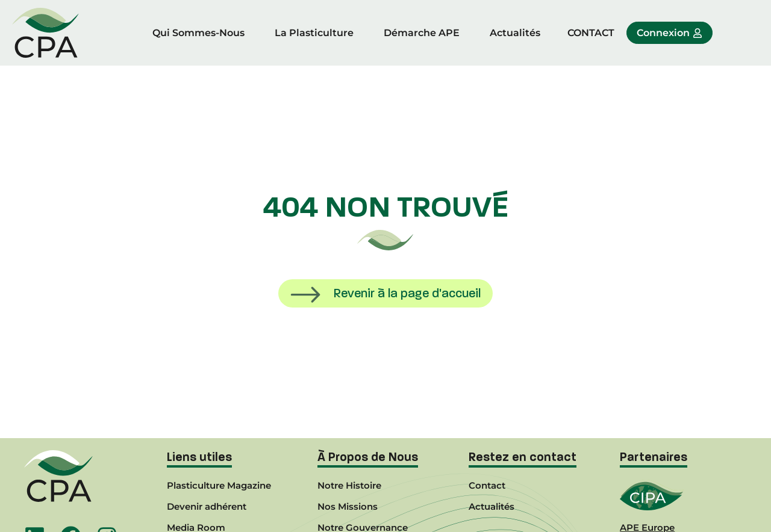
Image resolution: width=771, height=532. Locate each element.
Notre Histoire (349, 485)
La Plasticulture (314, 33)
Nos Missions (348, 506)
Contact (487, 485)
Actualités (515, 33)
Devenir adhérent (207, 506)
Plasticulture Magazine (219, 485)
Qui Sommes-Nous (198, 33)
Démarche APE (422, 33)
